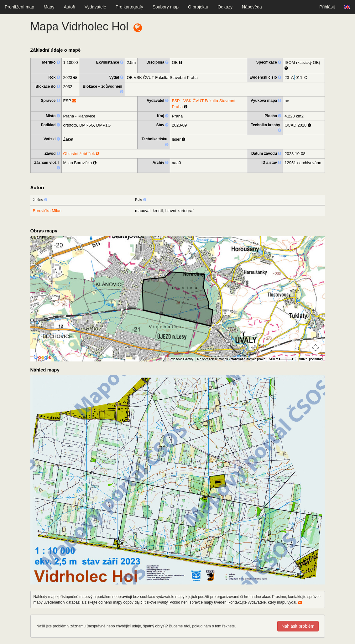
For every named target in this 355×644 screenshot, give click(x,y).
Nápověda (252, 7)
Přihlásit (327, 7)
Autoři (69, 7)
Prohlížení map (19, 7)
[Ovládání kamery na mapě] (316, 348)
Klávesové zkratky (180, 359)
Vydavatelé (95, 7)
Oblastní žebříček (81, 154)
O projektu (198, 7)
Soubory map (166, 7)
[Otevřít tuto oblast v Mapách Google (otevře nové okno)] (42, 357)
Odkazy (225, 7)
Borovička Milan (47, 211)
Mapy (49, 7)
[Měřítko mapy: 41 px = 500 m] (281, 359)
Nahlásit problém (298, 626)
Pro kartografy (129, 7)
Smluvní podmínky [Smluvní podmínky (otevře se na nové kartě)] (310, 359)
